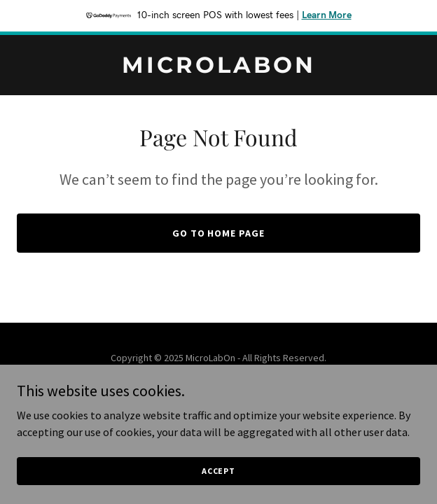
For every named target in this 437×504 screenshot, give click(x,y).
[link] (218, 69)
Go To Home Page (219, 233)
